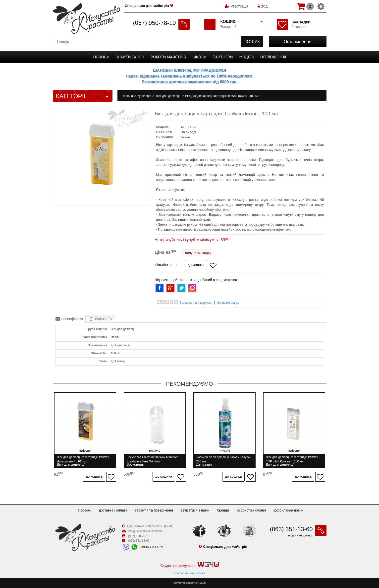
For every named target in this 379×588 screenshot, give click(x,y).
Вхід (263, 6)
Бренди (223, 510)
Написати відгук (228, 303)
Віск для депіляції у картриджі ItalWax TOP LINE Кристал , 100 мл (292, 459)
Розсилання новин (289, 510)
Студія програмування (189, 565)
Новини (101, 57)
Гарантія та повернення (154, 510)
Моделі (246, 57)
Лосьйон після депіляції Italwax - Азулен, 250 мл (224, 459)
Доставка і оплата (113, 510)
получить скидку (198, 253)
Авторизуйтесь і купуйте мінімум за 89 (192, 240)
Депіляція (145, 96)
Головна (128, 96)
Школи (199, 57)
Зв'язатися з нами (195, 510)
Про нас (84, 510)
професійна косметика (189, 573)
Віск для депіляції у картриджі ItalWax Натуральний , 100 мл (83, 459)
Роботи (168, 57)
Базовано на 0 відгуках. (196, 303)
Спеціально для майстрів (147, 6)
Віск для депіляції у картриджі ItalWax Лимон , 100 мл (222, 96)
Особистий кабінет (252, 510)
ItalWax (185, 137)
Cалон (130, 57)
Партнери (223, 57)
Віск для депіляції (168, 96)
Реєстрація (239, 6)
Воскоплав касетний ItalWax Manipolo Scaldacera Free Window (153, 459)
